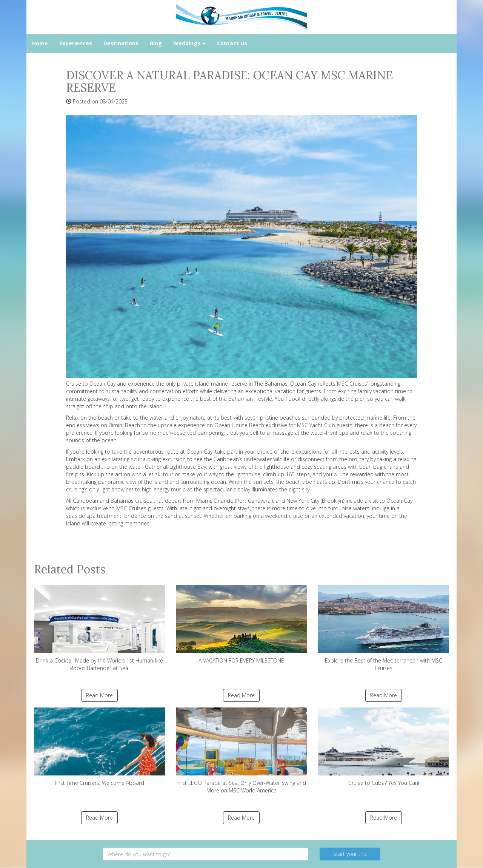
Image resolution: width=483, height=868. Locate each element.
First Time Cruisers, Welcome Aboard (99, 747)
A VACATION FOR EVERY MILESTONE (242, 625)
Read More (99, 695)
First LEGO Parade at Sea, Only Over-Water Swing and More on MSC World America (242, 751)
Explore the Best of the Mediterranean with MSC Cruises (384, 628)
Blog (156, 43)
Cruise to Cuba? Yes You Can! (384, 747)
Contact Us (232, 43)
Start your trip (350, 854)
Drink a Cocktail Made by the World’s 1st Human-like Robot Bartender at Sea (99, 628)
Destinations (121, 43)
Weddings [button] (189, 43)
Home (40, 43)
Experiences (76, 43)
